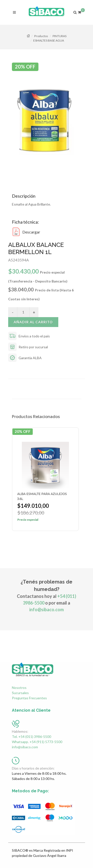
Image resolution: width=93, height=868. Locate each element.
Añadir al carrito (33, 322)
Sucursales (20, 693)
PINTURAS (60, 36)
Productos (41, 36)
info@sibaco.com (46, 610)
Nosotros (19, 688)
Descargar (26, 232)
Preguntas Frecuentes (29, 698)
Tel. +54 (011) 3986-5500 (31, 737)
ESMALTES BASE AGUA (49, 40)
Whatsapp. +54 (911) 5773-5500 (37, 742)
